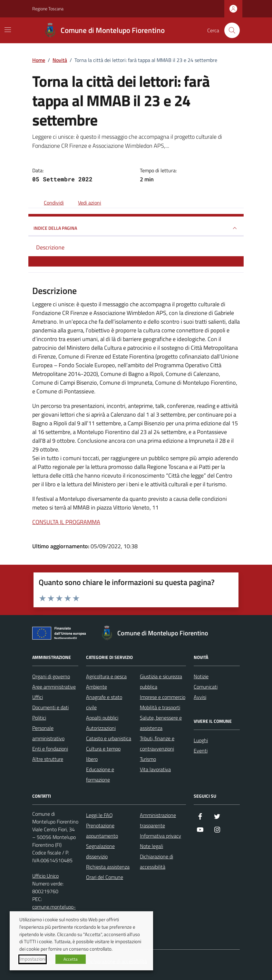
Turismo (148, 759)
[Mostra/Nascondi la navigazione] (8, 30)
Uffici (38, 697)
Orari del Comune (105, 877)
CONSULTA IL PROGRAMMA (66, 522)
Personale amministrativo (48, 733)
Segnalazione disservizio (100, 851)
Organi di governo (51, 676)
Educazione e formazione (100, 774)
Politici (39, 718)
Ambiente (97, 687)
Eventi (201, 751)
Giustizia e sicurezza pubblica (161, 682)
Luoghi (201, 740)
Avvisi (200, 697)
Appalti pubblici (102, 718)
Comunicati (206, 687)
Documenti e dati (50, 707)
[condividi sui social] (49, 203)
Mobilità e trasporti (160, 707)
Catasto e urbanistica (109, 738)
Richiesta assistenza (108, 867)
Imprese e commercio (163, 697)
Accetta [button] (71, 959)
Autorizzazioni (101, 728)
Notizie (201, 676)
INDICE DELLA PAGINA (136, 228)
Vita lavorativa (155, 769)
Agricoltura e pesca (106, 676)
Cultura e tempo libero (103, 754)
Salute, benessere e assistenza (161, 723)
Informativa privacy (160, 836)
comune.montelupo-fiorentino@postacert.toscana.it (66, 911)
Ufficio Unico (45, 876)
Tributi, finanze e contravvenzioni (157, 743)
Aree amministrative (54, 687)
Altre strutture (48, 759)
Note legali (151, 846)
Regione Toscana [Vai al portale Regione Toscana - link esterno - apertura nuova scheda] (48, 9)
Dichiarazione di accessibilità (156, 862)
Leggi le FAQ (99, 815)
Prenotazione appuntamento (102, 831)
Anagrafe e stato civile (104, 702)
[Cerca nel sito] (232, 30)
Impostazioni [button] (33, 959)
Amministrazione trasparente (158, 820)
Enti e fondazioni (50, 749)
